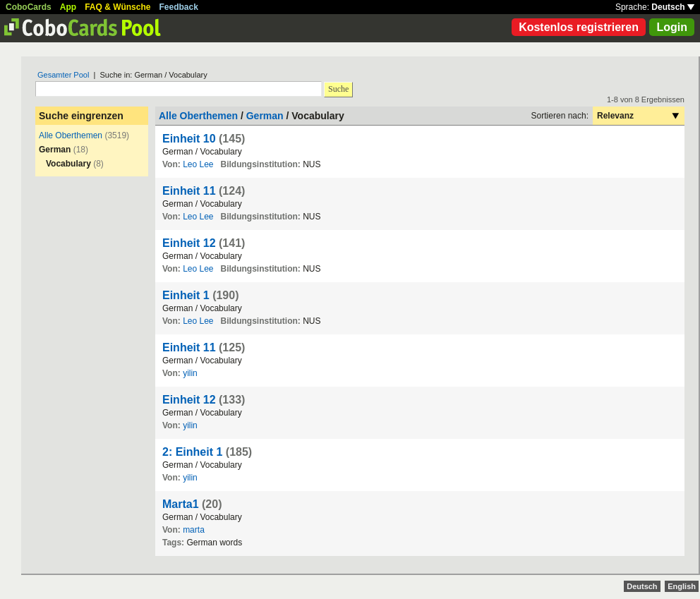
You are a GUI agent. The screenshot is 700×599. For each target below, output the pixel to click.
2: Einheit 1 (192, 452)
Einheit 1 (186, 295)
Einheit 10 (189, 139)
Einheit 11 (189, 191)
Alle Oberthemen (71, 135)
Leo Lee (198, 164)
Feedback (179, 7)
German (265, 116)
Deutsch (673, 7)
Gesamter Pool (63, 75)
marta (194, 530)
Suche (338, 89)
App (68, 7)
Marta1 (181, 504)
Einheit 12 (189, 243)
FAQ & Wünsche (117, 7)
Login (672, 27)
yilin (190, 373)
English (682, 586)
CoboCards (29, 7)
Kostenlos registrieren (579, 27)
